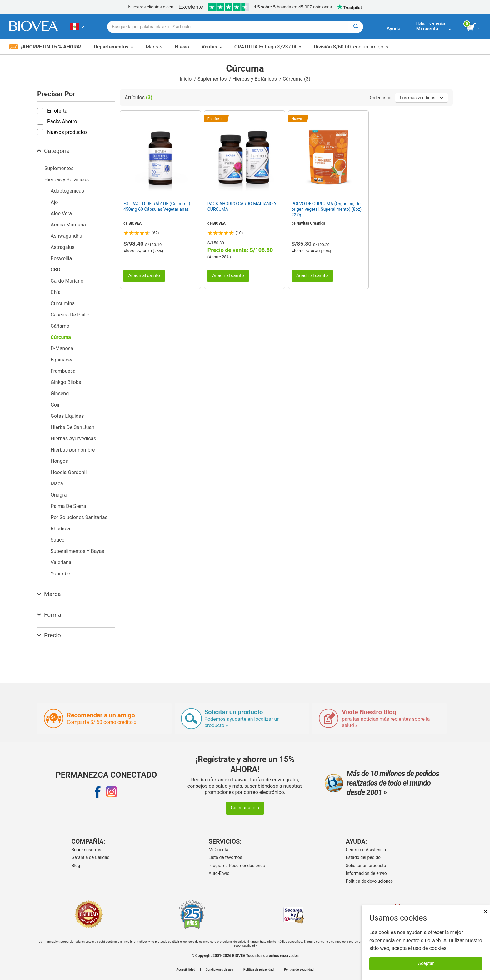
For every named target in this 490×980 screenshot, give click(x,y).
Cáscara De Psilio (70, 315)
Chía (56, 292)
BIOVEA (135, 223)
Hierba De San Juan (72, 427)
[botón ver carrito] (474, 28)
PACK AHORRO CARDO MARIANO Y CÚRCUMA (242, 206)
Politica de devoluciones (370, 881)
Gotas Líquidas (67, 416)
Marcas (154, 47)
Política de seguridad (299, 970)
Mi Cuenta (219, 850)
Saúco (58, 540)
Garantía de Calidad (91, 857)
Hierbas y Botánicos (255, 79)
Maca (57, 484)
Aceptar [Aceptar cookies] (426, 964)
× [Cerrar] (485, 911)
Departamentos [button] (113, 47)
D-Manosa (62, 349)
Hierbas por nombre (73, 450)
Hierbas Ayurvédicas (73, 439)
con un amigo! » (351, 47)
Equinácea (62, 360)
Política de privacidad (259, 970)
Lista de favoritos (225, 857)
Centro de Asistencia (366, 850)
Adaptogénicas (67, 191)
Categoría (53, 151)
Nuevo (182, 47)
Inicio (186, 79)
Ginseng (60, 394)
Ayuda (394, 29)
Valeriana (61, 562)
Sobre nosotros (86, 850)
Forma (49, 615)
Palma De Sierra (68, 506)
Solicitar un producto (366, 866)
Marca (49, 594)
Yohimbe (60, 574)
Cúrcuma (61, 337)
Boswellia (61, 258)
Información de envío (366, 873)
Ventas (212, 47)
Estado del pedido (363, 857)
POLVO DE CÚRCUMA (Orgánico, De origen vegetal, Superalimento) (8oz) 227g (327, 209)
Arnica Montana (68, 225)
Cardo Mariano (67, 281)
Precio (49, 635)
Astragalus (62, 247)
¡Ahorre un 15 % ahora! (45, 47)
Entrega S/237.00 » (268, 47)
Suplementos (213, 79)
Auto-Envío (219, 873)
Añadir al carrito (144, 276)
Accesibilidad (186, 970)
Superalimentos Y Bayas (77, 551)
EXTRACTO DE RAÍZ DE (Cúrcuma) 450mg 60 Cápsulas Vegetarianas (157, 206)
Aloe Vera (61, 213)
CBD (55, 270)
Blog (76, 866)
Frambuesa (63, 371)
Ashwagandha (66, 236)
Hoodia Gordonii (69, 472)
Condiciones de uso (219, 970)
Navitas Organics (311, 223)
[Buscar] (356, 27)
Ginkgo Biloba (66, 382)
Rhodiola (60, 529)
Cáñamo (60, 326)
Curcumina (63, 303)
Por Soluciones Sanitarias (79, 517)
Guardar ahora (245, 808)
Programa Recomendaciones (237, 866)
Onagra (59, 495)
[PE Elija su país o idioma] (77, 27)
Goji (55, 405)
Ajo (54, 202)
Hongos (59, 461)
